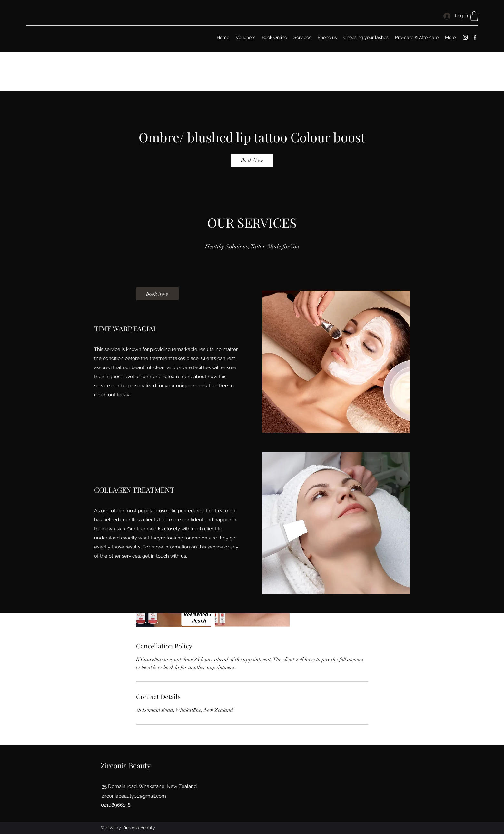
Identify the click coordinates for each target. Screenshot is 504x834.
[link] (252, 160)
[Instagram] (465, 37)
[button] (474, 16)
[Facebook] (475, 37)
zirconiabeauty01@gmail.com (134, 796)
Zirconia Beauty (126, 765)
